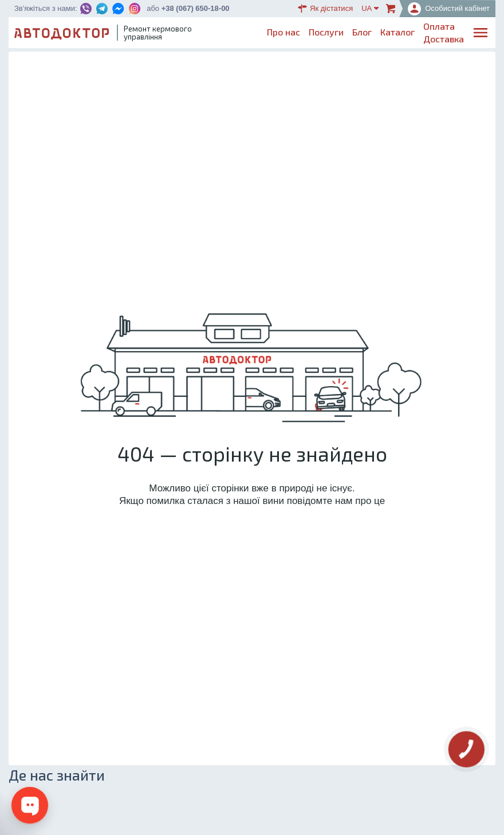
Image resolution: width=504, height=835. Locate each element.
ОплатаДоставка (444, 32)
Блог (362, 32)
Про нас (283, 32)
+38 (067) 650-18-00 (196, 8)
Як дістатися (325, 9)
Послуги (326, 32)
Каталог (397, 32)
